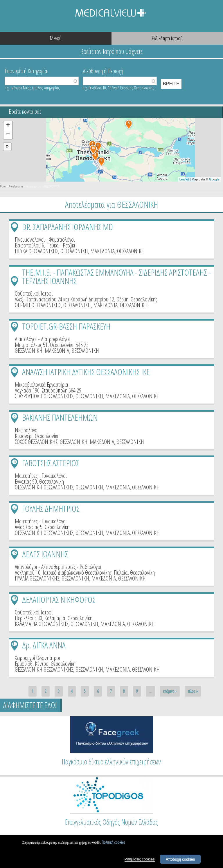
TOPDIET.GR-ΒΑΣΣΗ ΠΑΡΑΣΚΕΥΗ (66, 326)
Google (214, 179)
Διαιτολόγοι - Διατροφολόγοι (42, 339)
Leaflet (184, 179)
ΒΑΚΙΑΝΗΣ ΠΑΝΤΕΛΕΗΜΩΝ (60, 417)
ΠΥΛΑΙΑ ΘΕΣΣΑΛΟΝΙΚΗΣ (37, 578)
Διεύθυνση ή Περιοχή (103, 70)
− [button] (8, 135)
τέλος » (193, 691)
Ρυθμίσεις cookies (140, 861)
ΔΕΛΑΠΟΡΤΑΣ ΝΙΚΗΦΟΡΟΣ (59, 600)
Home (3, 186)
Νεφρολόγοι (27, 430)
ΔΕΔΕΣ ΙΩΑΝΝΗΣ (45, 554)
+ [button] (8, 126)
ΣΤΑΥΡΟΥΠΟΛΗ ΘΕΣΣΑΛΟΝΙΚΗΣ (44, 396)
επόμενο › (170, 691)
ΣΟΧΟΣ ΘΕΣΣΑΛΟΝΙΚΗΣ (36, 442)
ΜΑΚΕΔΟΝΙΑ (102, 251)
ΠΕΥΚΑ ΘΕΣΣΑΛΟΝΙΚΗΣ (36, 251)
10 (15, 644)
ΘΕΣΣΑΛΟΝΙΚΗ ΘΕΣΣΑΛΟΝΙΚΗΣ (44, 487)
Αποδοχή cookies (180, 861)
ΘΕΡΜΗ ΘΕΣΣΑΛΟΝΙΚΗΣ (38, 305)
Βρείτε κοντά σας (25, 112)
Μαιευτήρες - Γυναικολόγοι (41, 476)
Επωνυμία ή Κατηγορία (26, 70)
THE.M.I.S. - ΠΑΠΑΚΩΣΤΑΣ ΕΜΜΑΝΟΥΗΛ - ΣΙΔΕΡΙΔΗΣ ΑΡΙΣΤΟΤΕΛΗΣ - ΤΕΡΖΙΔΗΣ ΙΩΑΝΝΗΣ (116, 276)
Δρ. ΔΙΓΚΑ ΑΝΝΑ (44, 645)
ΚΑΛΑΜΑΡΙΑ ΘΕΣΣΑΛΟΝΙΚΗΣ (42, 624)
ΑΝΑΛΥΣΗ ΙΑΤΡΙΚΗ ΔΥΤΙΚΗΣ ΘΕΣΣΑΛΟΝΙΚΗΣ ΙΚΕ (86, 372)
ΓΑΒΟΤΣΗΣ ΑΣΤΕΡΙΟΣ (51, 463)
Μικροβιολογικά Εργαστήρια (42, 385)
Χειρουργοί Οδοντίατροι (37, 658)
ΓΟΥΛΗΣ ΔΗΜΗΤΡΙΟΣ (51, 508)
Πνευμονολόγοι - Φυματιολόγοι (45, 239)
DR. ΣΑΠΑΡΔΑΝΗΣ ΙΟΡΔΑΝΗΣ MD (68, 227)
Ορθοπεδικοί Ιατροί (34, 293)
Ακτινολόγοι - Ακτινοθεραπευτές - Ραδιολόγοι (58, 567)
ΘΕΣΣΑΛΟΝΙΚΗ (74, 251)
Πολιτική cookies (113, 844)
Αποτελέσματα (16, 186)
